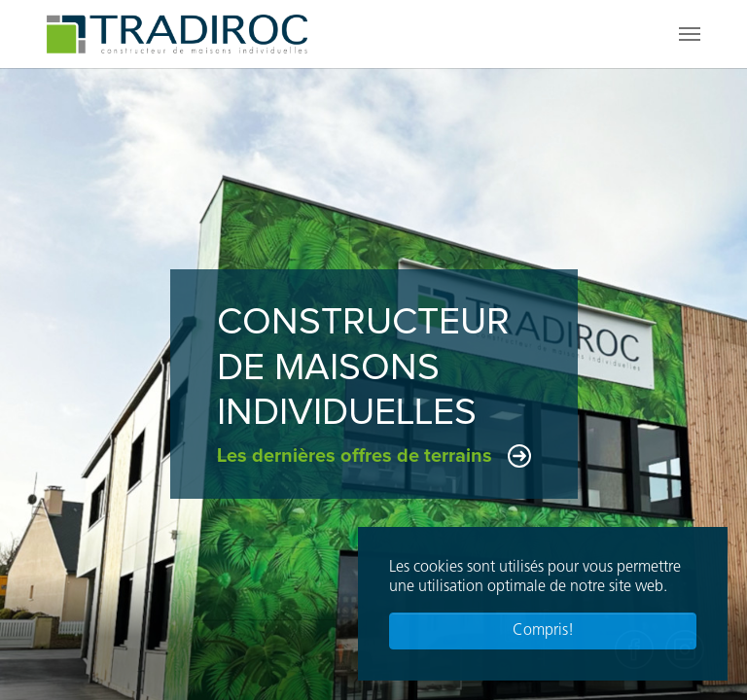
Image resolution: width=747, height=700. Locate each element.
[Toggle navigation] (690, 34)
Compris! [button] (543, 631)
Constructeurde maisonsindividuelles (363, 367)
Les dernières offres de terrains (355, 456)
